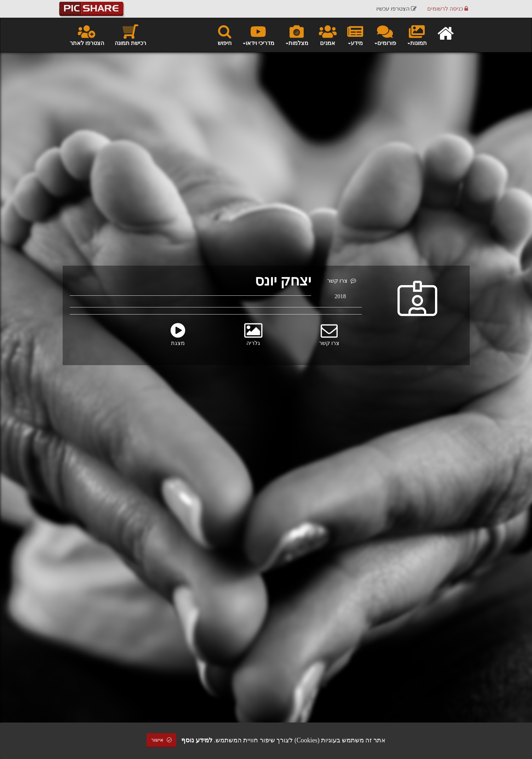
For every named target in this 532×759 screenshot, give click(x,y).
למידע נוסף (197, 740)
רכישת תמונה (130, 35)
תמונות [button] (417, 35)
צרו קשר (342, 281)
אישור (161, 740)
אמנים (328, 35)
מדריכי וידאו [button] (258, 35)
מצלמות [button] (297, 35)
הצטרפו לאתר (87, 35)
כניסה (448, 9)
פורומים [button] (385, 35)
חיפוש (225, 35)
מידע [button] (355, 35)
